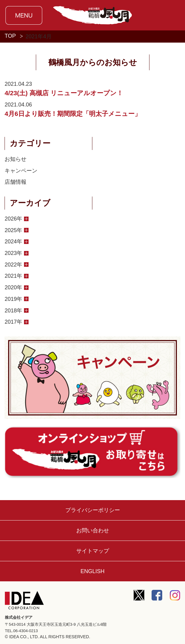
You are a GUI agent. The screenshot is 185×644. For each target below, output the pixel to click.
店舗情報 (15, 182)
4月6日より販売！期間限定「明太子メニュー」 (73, 114)
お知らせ (15, 159)
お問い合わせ (93, 531)
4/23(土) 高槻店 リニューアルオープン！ (64, 93)
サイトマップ (93, 551)
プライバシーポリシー (93, 510)
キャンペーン (21, 171)
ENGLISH (92, 571)
